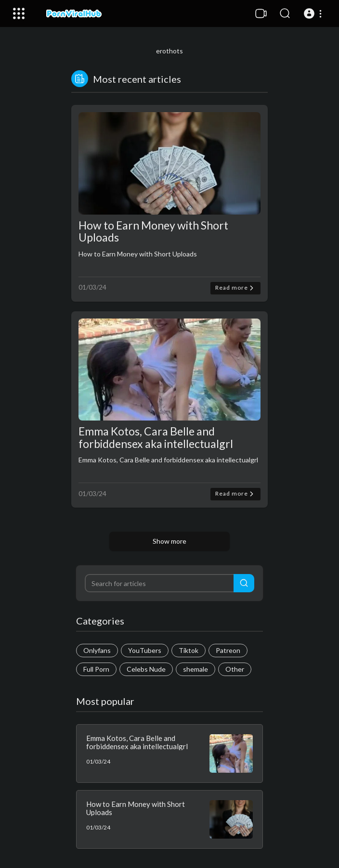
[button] (314, 13)
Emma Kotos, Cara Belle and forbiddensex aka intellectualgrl (156, 437)
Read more (235, 288)
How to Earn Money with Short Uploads (153, 231)
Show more (169, 541)
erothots (169, 51)
